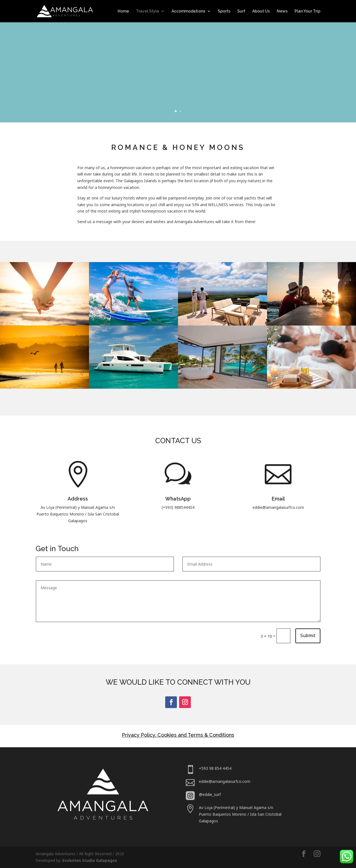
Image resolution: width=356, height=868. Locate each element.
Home (123, 11)
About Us (261, 11)
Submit (308, 635)
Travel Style (148, 11)
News (282, 11)
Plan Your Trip (307, 11)
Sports (224, 11)
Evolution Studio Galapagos (90, 860)
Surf (241, 11)
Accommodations (188, 11)
